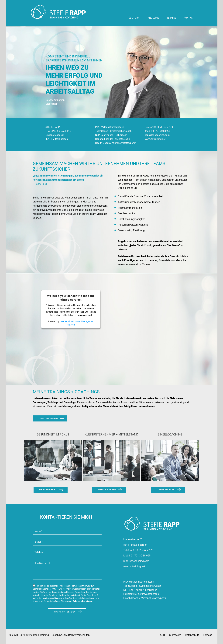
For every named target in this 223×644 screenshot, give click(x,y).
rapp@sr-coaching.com (157, 135)
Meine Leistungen (48, 418)
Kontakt (207, 635)
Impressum (175, 635)
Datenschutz (192, 635)
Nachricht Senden (65, 612)
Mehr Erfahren (48, 490)
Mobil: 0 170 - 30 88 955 (158, 131)
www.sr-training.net (155, 139)
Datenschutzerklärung (83, 601)
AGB (162, 635)
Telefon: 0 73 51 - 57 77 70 (159, 127)
